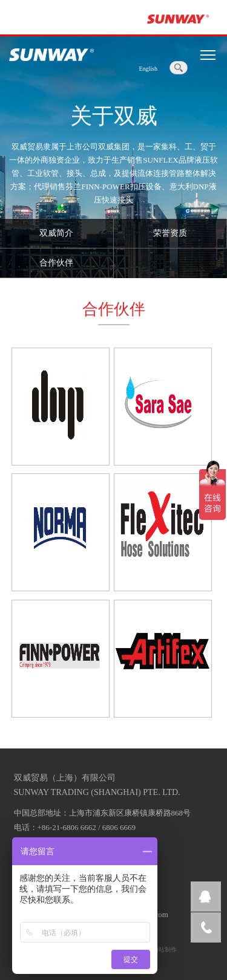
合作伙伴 (56, 263)
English (148, 69)
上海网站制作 (159, 949)
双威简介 (56, 233)
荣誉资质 (170, 233)
